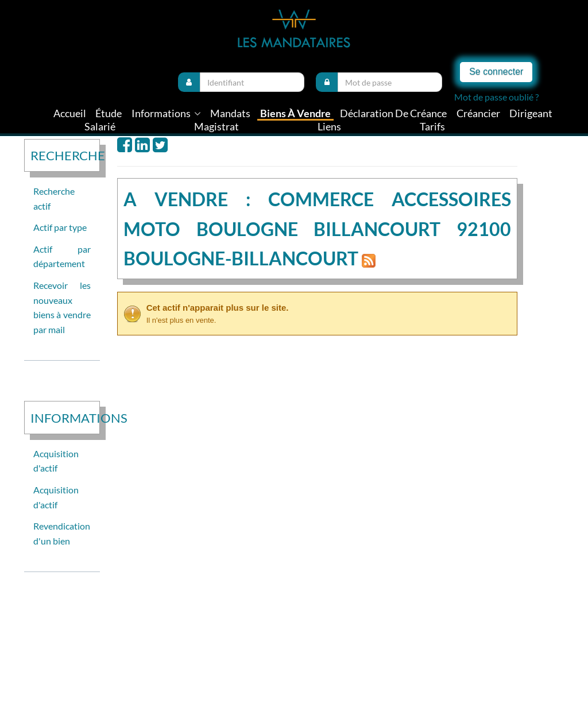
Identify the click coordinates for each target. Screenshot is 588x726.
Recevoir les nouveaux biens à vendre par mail (62, 307)
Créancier (478, 113)
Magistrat (216, 127)
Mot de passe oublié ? (496, 97)
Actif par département (62, 256)
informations (166, 113)
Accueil (70, 113)
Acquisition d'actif (56, 461)
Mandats (230, 113)
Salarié (100, 127)
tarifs (432, 127)
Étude (109, 113)
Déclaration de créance (393, 113)
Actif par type (60, 227)
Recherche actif (54, 198)
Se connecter (496, 72)
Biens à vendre (295, 113)
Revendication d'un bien (62, 533)
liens (329, 127)
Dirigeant (531, 113)
